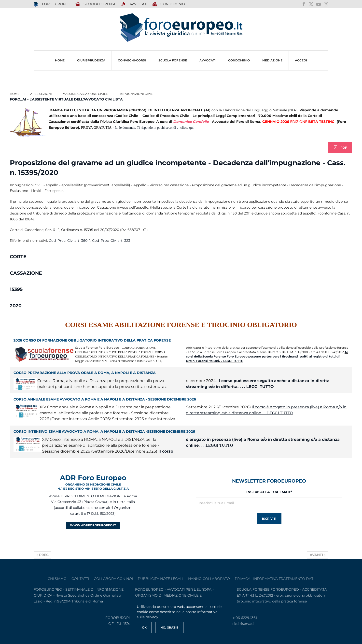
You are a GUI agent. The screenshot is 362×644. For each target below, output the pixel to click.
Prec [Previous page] (42, 555)
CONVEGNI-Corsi (132, 60)
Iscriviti (269, 519)
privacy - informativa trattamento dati (275, 579)
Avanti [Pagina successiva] (318, 555)
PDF (340, 148)
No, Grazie (169, 627)
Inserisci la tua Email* (269, 492)
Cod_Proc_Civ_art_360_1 (70, 241)
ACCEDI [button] (301, 60)
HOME (60, 60)
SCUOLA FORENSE (96, 4)
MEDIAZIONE (272, 60)
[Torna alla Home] (181, 28)
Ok (144, 627)
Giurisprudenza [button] (91, 60)
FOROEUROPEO (52, 4)
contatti (80, 579)
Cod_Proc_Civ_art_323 (111, 241)
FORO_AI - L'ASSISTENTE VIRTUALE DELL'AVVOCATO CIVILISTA (66, 99)
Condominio (169, 4)
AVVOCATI (134, 4)
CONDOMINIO (239, 60)
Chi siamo (57, 579)
